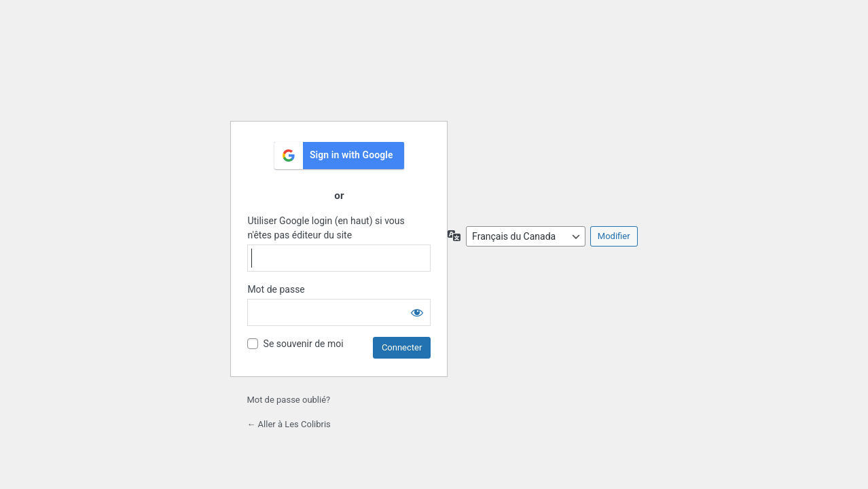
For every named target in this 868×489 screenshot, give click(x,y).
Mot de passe (276, 289)
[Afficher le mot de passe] (417, 312)
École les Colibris (339, 76)
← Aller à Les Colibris (288, 424)
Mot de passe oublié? (288, 400)
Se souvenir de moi (304, 344)
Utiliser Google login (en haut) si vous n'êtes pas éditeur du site (326, 228)
